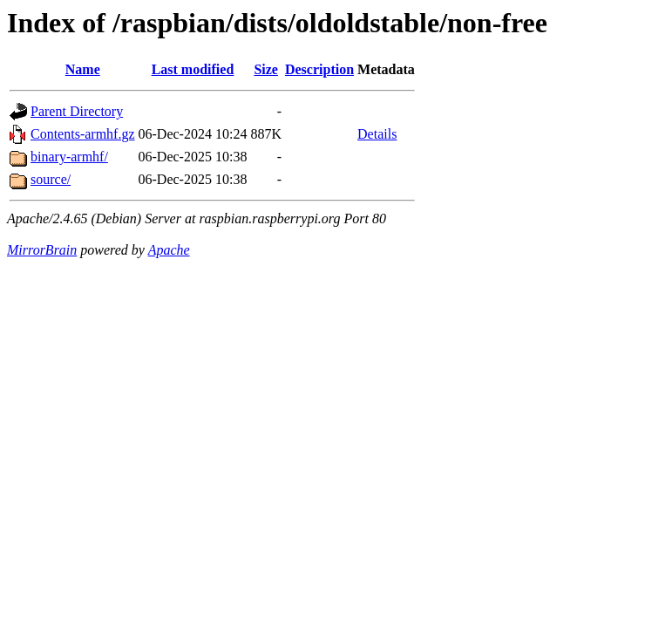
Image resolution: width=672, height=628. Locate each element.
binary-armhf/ (69, 157)
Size (266, 69)
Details (377, 134)
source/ (51, 179)
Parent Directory (77, 111)
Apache (169, 250)
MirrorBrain (42, 250)
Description (319, 69)
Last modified (193, 69)
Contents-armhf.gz (83, 134)
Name (83, 69)
